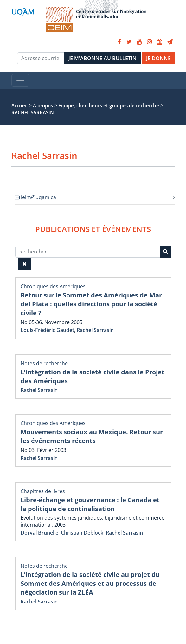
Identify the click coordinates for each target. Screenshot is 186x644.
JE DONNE (158, 58)
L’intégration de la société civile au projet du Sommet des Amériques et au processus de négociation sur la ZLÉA (90, 583)
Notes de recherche (44, 363)
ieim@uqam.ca (35, 197)
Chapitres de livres (43, 491)
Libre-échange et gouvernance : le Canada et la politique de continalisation (90, 504)
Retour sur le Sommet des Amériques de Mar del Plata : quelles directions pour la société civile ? (91, 304)
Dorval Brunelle (39, 533)
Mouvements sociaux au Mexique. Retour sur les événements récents (92, 436)
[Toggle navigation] (20, 80)
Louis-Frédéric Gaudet (47, 330)
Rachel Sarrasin (95, 330)
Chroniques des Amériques (53, 286)
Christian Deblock (82, 533)
